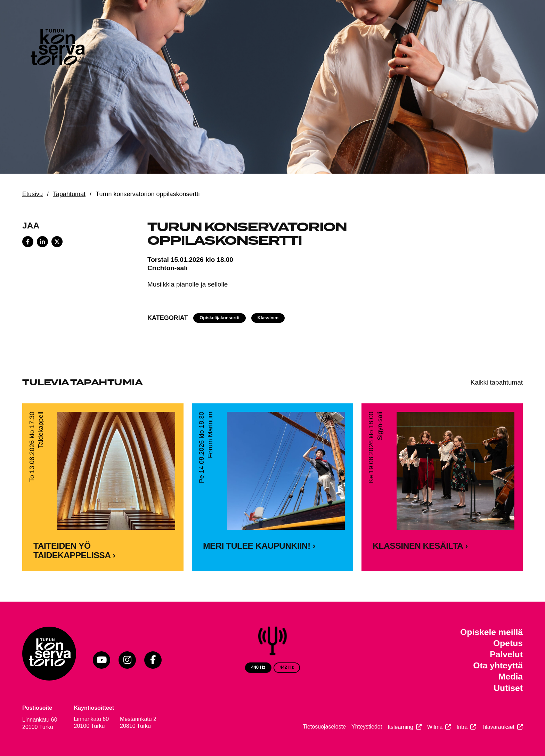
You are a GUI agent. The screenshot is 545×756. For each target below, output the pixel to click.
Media (511, 677)
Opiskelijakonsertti (219, 318)
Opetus (508, 643)
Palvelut (506, 654)
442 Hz (287, 667)
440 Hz (258, 667)
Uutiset (508, 688)
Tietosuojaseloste (324, 727)
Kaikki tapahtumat (497, 382)
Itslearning (400, 727)
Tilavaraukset (498, 727)
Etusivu (32, 194)
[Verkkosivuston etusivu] (57, 49)
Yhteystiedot (367, 727)
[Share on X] (57, 242)
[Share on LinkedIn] (42, 242)
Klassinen (268, 318)
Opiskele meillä (491, 632)
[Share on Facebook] (28, 242)
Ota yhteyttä (498, 665)
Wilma (435, 727)
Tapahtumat (69, 194)
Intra (462, 727)
